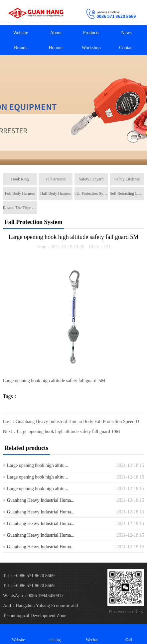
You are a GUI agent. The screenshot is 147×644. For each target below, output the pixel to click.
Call (129, 634)
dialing (55, 634)
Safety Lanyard (91, 179)
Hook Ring (20, 179)
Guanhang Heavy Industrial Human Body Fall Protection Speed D (77, 422)
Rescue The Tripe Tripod (20, 208)
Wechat (92, 634)
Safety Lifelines (127, 179)
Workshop (91, 48)
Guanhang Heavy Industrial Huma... (41, 500)
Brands (21, 48)
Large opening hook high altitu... (38, 465)
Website (21, 33)
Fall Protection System (91, 193)
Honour (56, 48)
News (126, 33)
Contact (126, 48)
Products (91, 33)
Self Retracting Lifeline (127, 193)
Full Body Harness (20, 193)
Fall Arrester (56, 179)
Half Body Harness (56, 193)
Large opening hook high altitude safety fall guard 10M (68, 431)
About (56, 33)
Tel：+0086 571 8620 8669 (29, 586)
